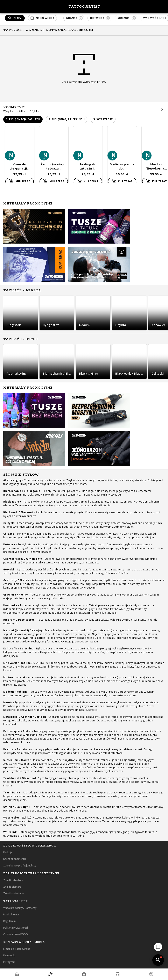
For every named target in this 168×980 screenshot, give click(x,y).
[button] (42, 18)
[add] (158, 947)
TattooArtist (84, 7)
